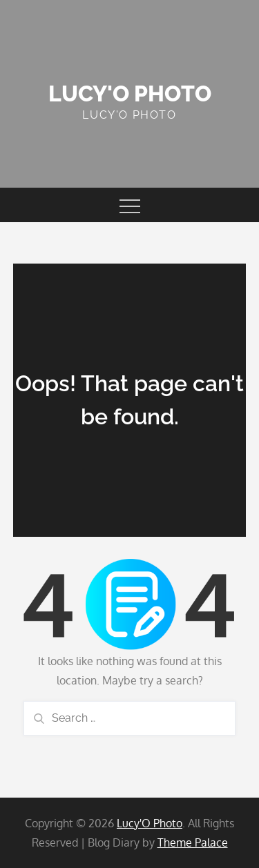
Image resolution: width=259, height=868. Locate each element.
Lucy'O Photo (130, 93)
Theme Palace (193, 842)
